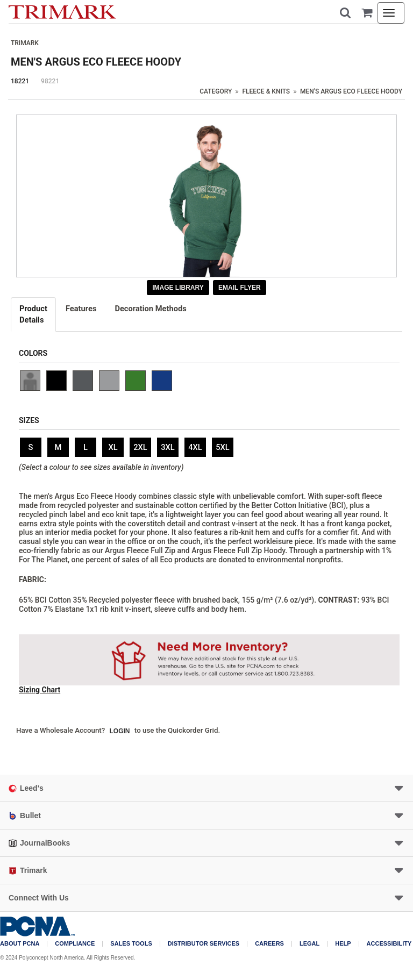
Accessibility (389, 944)
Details (33, 314)
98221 (50, 81)
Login (120, 731)
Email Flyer (240, 288)
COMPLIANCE (75, 944)
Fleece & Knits (266, 91)
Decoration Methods (150, 309)
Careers (269, 944)
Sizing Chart (40, 690)
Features (81, 309)
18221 (20, 81)
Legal (309, 944)
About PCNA (20, 944)
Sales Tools (131, 944)
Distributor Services (204, 944)
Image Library (178, 288)
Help (343, 944)
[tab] (34, 314)
